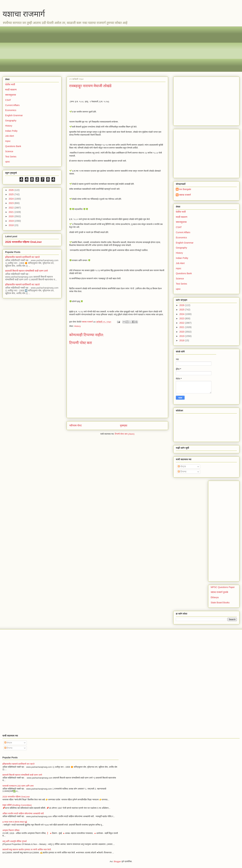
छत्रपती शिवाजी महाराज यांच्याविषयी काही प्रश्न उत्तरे (27, 271)
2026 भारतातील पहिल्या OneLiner (23, 242)
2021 (12, 212)
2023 (12, 203)
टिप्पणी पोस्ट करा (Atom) (125, 434)
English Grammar (14, 115)
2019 (12, 221)
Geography (11, 121)
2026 (12, 190)
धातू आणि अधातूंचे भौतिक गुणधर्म (15, 841)
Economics (11, 110)
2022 (12, 208)
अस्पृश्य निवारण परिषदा (11, 830)
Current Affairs (12, 105)
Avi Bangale (185, 189)
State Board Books (220, 603)
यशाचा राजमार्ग (24, 14)
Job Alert (10, 136)
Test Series (11, 157)
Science (9, 151)
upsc (8, 162)
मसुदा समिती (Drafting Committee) (17, 805)
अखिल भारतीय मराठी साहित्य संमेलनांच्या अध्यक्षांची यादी (23, 813)
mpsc (8, 141)
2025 (12, 194)
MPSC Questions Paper (223, 587)
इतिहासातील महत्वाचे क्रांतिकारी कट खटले (22, 257)
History (77, 326)
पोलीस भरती (10, 85)
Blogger (117, 861)
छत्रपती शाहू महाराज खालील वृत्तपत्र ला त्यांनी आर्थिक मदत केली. (27, 849)
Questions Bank (13, 146)
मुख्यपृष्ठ (124, 426)
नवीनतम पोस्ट (76, 426)
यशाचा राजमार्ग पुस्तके (219, 592)
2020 (12, 216)
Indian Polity (11, 131)
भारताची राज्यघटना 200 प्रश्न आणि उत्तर (18, 786)
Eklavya (215, 597)
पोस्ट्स (182, 466)
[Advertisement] (102, 49)
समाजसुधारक (11, 95)
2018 (12, 225)
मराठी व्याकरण (11, 90)
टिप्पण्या (182, 472)
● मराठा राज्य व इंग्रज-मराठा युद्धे (15, 822)
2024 (12, 199)
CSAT (8, 100)
